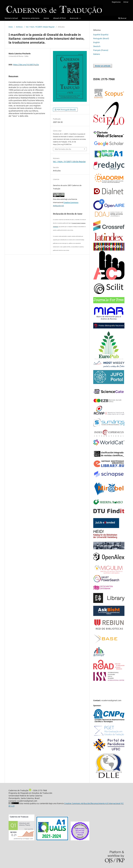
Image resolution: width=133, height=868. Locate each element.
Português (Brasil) (101, 38)
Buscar (122, 18)
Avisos (46, 18)
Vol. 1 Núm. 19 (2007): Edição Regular (40, 27)
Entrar (126, 2)
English (97, 42)
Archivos (19, 27)
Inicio (11, 27)
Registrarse (116, 2)
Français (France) (101, 50)
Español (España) (101, 35)
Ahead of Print (59, 18)
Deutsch (97, 46)
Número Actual (11, 18)
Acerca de (74, 18)
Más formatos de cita (63, 149)
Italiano (97, 54)
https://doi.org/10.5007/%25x (26, 65)
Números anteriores (31, 18)
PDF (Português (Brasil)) (66, 110)
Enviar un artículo (103, 66)
